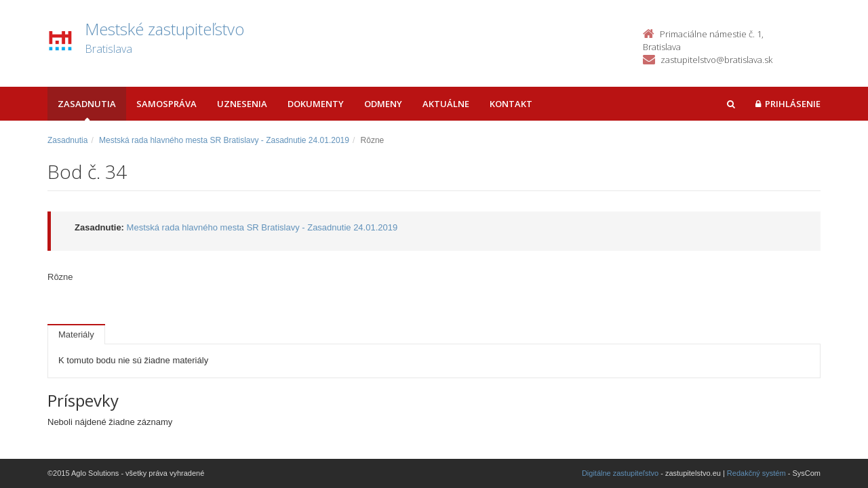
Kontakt (511, 104)
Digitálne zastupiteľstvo (620, 473)
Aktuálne (446, 104)
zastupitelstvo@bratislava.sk (716, 60)
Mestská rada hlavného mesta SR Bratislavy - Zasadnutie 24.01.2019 (224, 140)
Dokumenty (316, 104)
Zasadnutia (87, 104)
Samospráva (166, 104)
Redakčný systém (756, 473)
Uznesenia (242, 104)
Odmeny (383, 104)
